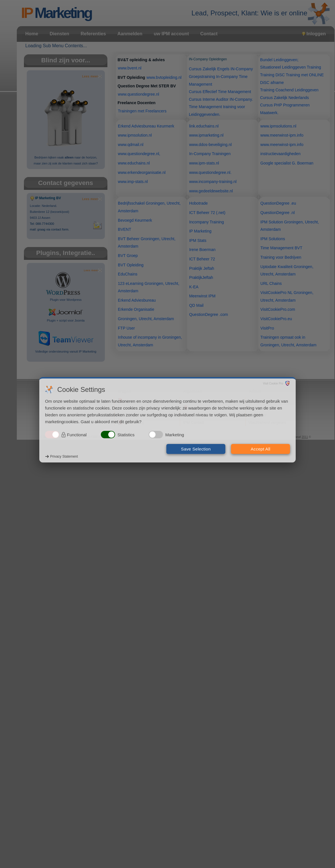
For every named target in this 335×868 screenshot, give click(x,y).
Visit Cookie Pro (273, 383)
